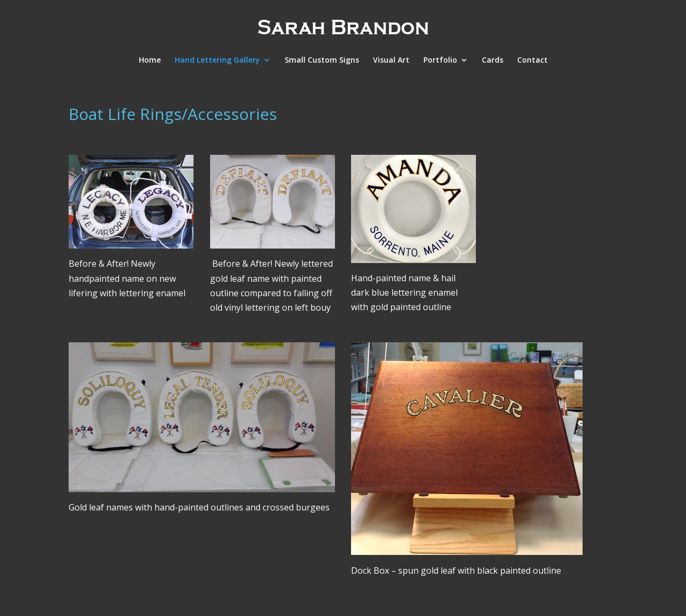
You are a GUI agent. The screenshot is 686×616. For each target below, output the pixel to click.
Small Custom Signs (322, 61)
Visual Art (391, 61)
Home (150, 61)
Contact (532, 61)
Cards (493, 61)
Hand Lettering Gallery (217, 61)
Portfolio (440, 61)
